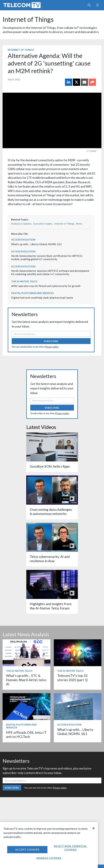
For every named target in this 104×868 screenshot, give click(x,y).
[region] (49, 845)
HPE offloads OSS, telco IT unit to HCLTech (26, 735)
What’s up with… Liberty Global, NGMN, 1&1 (36, 244)
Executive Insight (43, 224)
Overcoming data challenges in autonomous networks (51, 512)
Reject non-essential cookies (70, 848)
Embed (91, 151)
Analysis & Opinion (21, 224)
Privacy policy (52, 347)
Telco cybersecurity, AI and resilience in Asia (50, 559)
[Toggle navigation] (97, 5)
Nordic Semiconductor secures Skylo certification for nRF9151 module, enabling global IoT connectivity (47, 257)
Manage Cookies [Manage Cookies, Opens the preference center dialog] (49, 858)
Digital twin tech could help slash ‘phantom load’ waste (42, 298)
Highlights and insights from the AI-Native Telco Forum (51, 606)
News (79, 224)
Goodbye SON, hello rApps (50, 466)
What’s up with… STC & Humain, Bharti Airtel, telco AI (26, 680)
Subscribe (51, 341)
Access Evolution (23, 240)
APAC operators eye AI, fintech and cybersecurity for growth (46, 286)
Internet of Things (28, 19)
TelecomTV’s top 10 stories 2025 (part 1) (72, 678)
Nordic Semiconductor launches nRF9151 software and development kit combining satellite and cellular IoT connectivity (50, 272)
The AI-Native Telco (24, 281)
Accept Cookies (27, 850)
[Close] (94, 828)
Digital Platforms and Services (32, 293)
